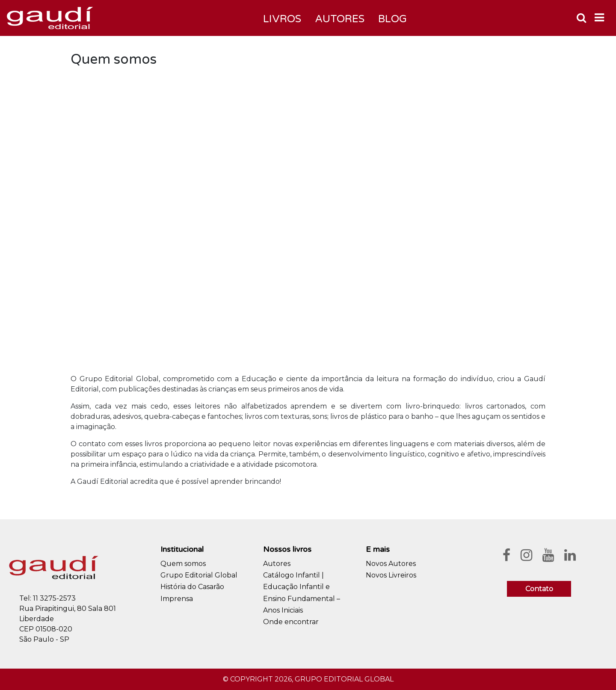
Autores (277, 564)
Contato (539, 589)
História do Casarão (192, 587)
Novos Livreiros (391, 575)
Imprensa (177, 599)
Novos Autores (391, 564)
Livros (282, 19)
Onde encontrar (291, 622)
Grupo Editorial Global (199, 575)
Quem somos (183, 564)
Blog (392, 19)
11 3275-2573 (54, 598)
